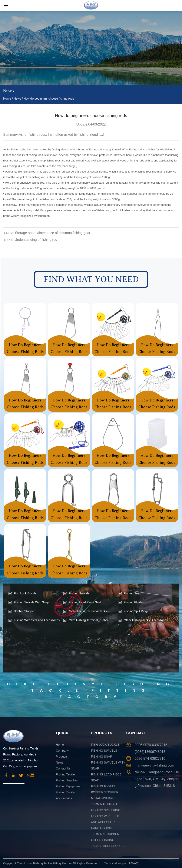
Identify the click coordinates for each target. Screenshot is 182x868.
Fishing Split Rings (136, 611)
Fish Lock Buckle (25, 593)
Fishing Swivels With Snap (31, 602)
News (17, 99)
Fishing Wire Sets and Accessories (37, 620)
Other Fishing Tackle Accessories (146, 620)
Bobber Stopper (24, 611)
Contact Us (63, 768)
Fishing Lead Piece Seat (85, 602)
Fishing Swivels (79, 593)
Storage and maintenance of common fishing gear (53, 233)
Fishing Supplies (67, 780)
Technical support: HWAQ (121, 863)
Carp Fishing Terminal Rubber (89, 620)
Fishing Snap (133, 593)
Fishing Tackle (65, 774)
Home (7, 99)
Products (62, 757)
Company (62, 751)
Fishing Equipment (68, 786)
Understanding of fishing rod (36, 240)
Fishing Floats (133, 602)
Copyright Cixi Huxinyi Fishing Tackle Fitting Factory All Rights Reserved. (51, 863)
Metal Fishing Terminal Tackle (88, 611)
